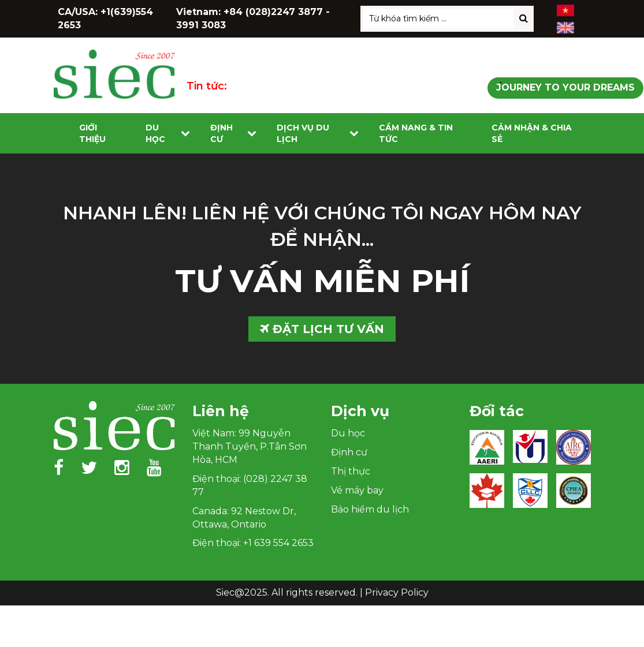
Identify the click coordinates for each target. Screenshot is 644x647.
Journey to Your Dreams (565, 87)
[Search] (524, 19)
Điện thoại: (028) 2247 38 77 (250, 485)
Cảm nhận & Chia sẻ (532, 133)
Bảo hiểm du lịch (370, 509)
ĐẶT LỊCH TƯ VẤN (322, 329)
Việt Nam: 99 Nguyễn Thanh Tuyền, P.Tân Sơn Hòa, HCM (250, 446)
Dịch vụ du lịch (303, 133)
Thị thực (351, 471)
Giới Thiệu (92, 133)
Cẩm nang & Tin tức (416, 133)
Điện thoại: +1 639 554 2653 (253, 543)
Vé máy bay (357, 490)
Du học (155, 133)
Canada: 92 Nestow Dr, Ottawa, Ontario (244, 518)
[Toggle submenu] (185, 134)
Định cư (222, 133)
